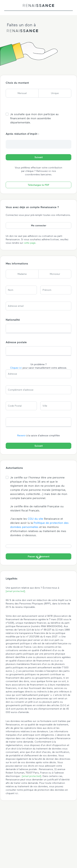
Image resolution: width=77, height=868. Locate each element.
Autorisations (14, 468)
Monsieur (55, 274)
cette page (30, 243)
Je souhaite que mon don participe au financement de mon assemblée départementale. (34, 118)
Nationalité (13, 320)
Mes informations (17, 263)
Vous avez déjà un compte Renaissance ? (32, 207)
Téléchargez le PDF (38, 185)
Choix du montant (17, 83)
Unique (55, 93)
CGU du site (35, 519)
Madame (22, 274)
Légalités (12, 578)
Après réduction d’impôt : (22, 134)
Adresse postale (16, 342)
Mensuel (22, 93)
